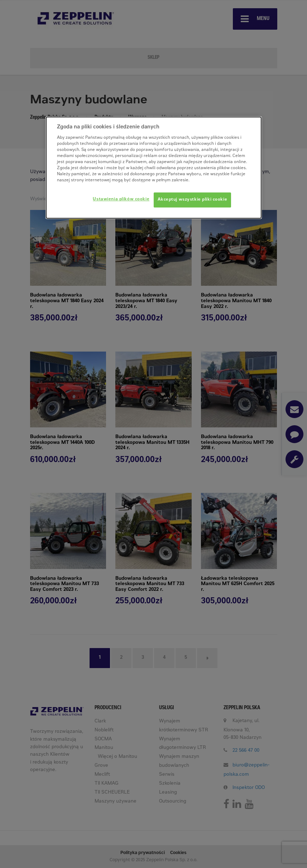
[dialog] (154, 168)
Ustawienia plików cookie (121, 199)
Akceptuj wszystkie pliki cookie (193, 200)
